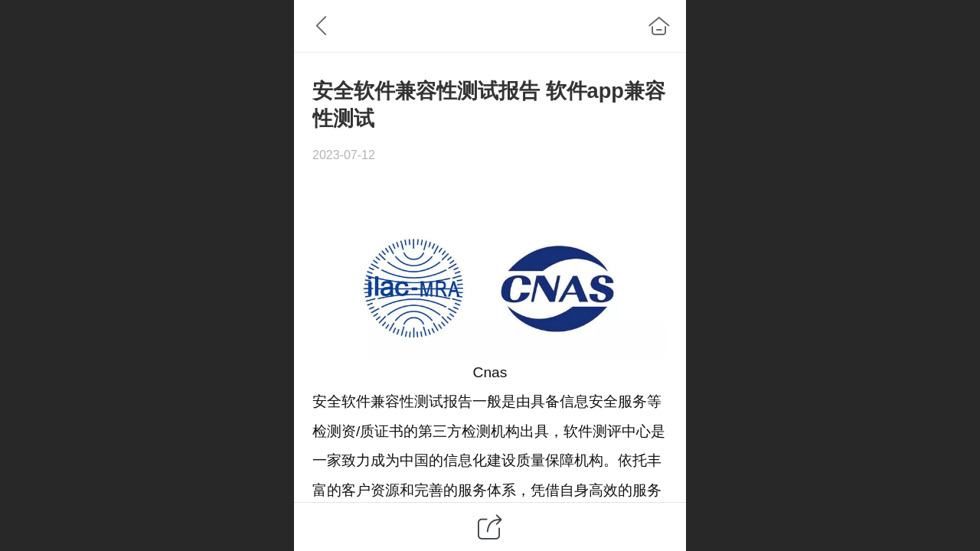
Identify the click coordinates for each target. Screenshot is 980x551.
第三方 (440, 431)
